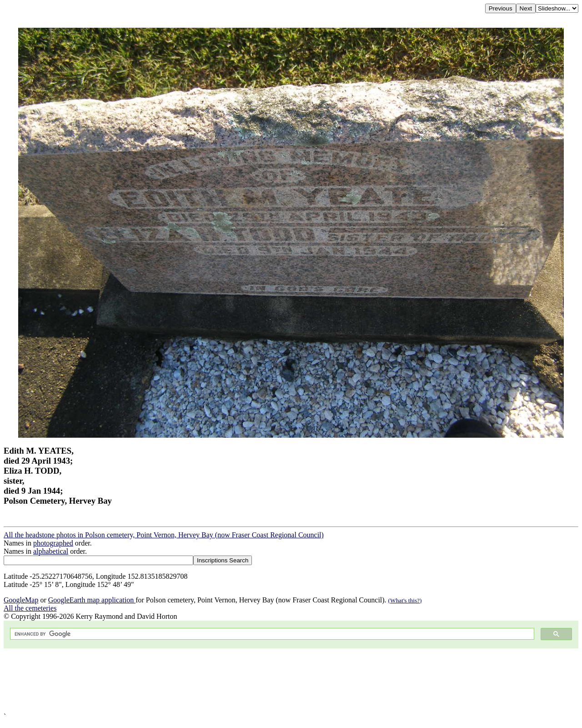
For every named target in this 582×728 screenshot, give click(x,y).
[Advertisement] (276, 680)
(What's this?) (405, 600)
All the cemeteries (30, 608)
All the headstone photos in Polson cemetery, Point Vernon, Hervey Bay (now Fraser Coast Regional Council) (164, 535)
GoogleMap (21, 600)
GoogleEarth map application (92, 600)
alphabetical (51, 551)
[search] (271, 634)
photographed (53, 543)
